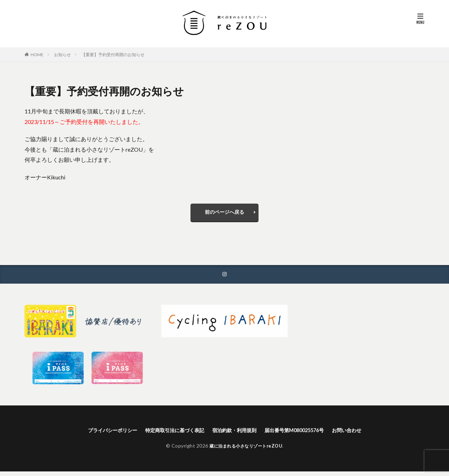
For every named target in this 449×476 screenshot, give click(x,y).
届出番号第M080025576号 (303, 434)
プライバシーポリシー (99, 434)
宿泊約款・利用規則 (236, 434)
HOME (37, 55)
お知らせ (62, 55)
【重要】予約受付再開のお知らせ (113, 55)
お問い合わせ (361, 434)
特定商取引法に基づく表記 (169, 434)
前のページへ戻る (224, 214)
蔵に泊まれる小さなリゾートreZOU (246, 450)
